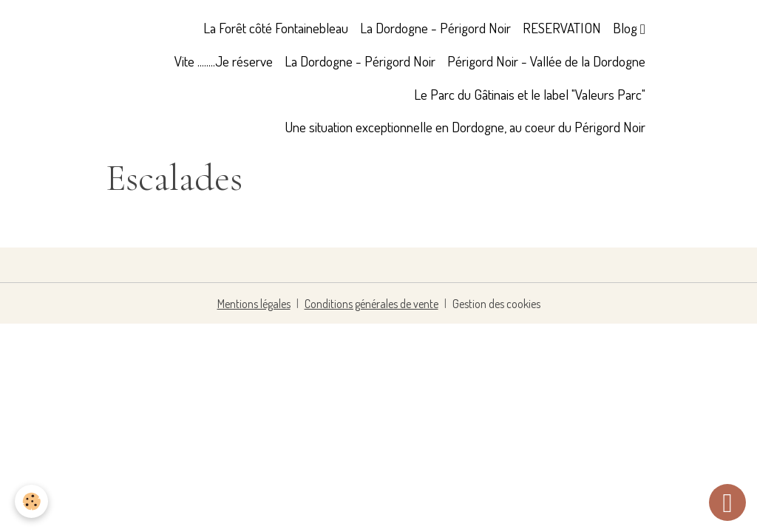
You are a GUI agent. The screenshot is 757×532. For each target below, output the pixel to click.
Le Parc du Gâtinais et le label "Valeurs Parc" (530, 94)
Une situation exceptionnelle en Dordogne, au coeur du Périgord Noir (465, 127)
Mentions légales (254, 304)
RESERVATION (562, 28)
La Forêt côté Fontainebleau (276, 28)
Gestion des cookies (496, 304)
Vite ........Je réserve (224, 61)
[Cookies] (31, 501)
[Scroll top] (727, 502)
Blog (627, 28)
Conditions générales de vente (371, 304)
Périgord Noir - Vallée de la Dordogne (546, 61)
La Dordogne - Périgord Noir (435, 28)
